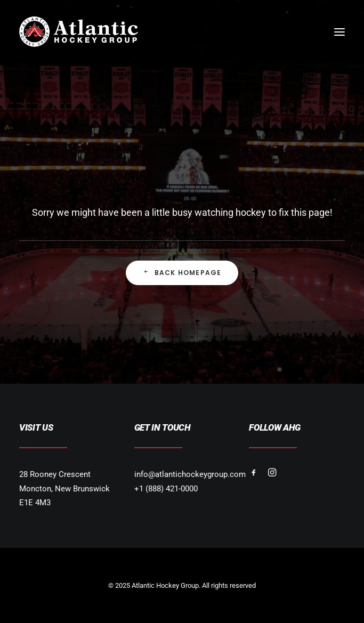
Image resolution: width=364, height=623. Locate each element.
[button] (339, 32)
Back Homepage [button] (182, 273)
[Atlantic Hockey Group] (79, 32)
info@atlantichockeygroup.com (190, 474)
